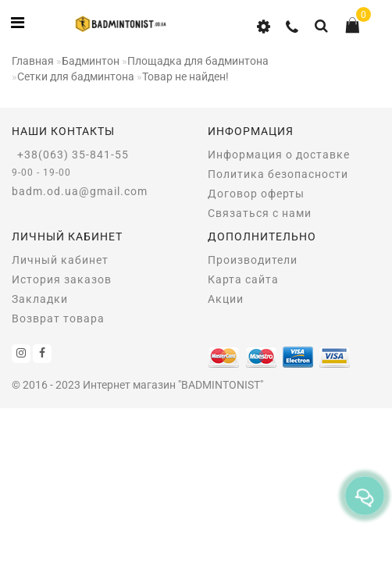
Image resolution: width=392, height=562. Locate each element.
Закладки (40, 299)
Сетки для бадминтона (76, 76)
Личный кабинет (60, 260)
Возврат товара (58, 318)
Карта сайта (243, 279)
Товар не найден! (185, 76)
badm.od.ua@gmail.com (80, 191)
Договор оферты (256, 194)
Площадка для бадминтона (198, 61)
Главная (33, 61)
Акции (226, 299)
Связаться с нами (260, 213)
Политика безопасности (278, 174)
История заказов (62, 279)
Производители (253, 260)
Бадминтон (91, 61)
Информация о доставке (279, 155)
